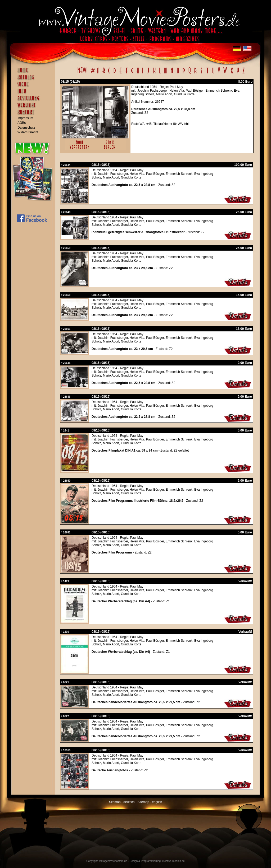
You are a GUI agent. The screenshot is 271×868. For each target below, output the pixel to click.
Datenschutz (26, 128)
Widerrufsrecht (28, 132)
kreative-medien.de (173, 861)
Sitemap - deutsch (122, 802)
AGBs (22, 123)
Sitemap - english (150, 802)
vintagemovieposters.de (113, 861)
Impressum (25, 118)
